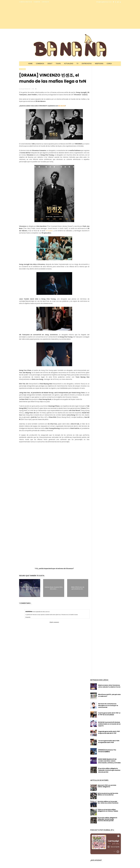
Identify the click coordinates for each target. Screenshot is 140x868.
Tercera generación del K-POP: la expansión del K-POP (109, 742)
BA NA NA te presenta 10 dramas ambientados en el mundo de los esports (109, 724)
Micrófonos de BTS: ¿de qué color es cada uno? (110, 695)
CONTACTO (45, 2)
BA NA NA (62, 106)
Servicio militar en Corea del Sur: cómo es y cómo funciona (108, 802)
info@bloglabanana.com (104, 2)
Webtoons (99, 64)
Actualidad (69, 64)
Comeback (40, 64)
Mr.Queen (49, 231)
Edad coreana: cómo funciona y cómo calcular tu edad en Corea (109, 686)
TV (77, 64)
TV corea (22, 69)
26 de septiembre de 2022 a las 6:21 (41, 612)
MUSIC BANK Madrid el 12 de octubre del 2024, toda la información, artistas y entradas (109, 761)
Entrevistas (87, 64)
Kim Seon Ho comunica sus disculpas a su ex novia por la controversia (108, 706)
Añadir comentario (54, 622)
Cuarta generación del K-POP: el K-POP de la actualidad (109, 714)
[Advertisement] (35, 16)
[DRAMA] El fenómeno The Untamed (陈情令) (107, 751)
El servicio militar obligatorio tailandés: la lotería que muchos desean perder (109, 770)
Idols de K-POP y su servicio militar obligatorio (107, 786)
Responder (28, 617)
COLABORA (37, 2)
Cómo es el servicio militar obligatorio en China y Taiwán (108, 810)
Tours (58, 64)
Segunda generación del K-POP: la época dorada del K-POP (109, 732)
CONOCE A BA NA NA (26, 2)
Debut (50, 64)
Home (30, 64)
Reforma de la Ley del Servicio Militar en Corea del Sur (108, 794)
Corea (109, 64)
